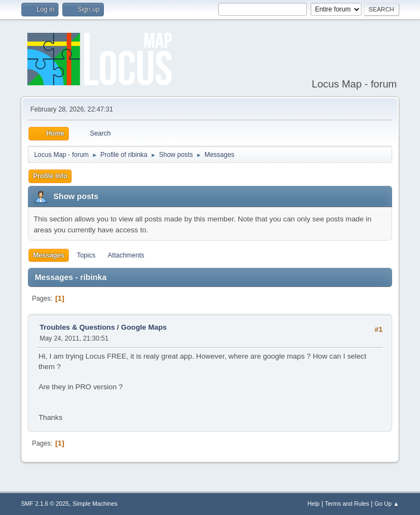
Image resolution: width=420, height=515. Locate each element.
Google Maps (144, 327)
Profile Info (50, 176)
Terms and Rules (347, 504)
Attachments (126, 255)
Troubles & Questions (77, 327)
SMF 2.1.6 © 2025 (45, 504)
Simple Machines (95, 504)
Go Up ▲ (387, 504)
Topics (86, 255)
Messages (48, 255)
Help (313, 504)
